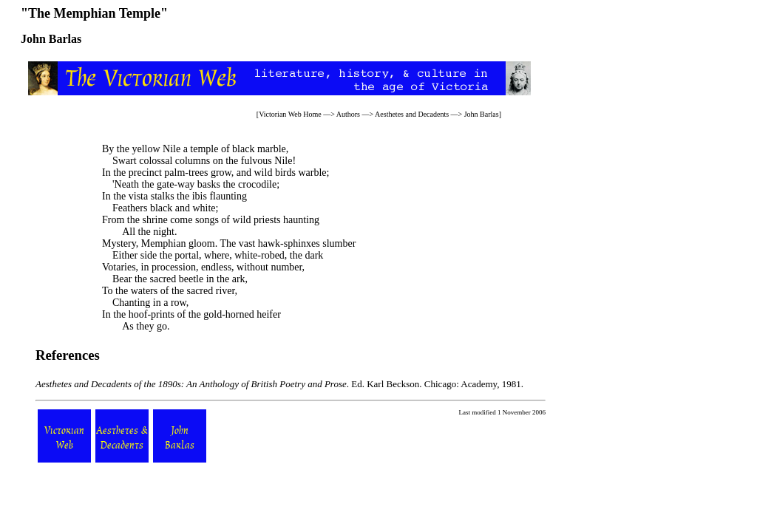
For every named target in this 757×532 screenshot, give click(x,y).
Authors (348, 114)
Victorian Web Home (290, 114)
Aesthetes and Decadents (412, 114)
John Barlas (482, 114)
